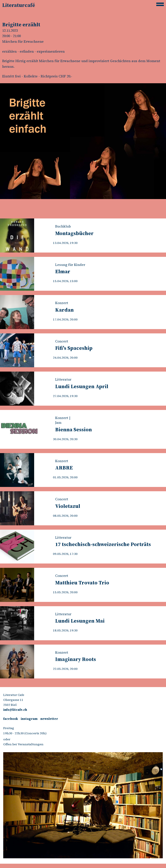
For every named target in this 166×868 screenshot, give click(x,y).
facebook (11, 719)
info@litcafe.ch (15, 710)
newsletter (49, 719)
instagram (29, 719)
